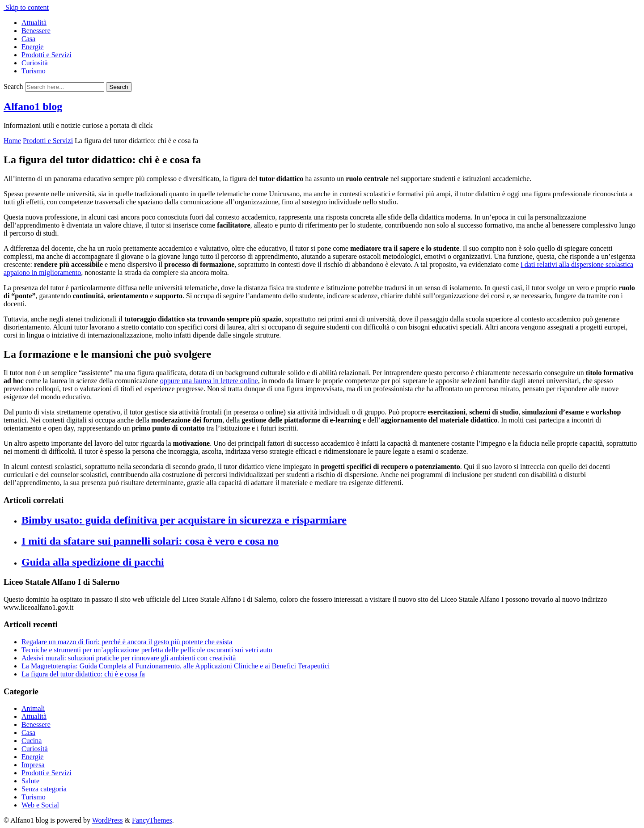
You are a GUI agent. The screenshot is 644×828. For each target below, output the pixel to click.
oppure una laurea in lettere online (209, 381)
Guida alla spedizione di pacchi (93, 562)
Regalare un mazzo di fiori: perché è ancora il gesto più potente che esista (127, 642)
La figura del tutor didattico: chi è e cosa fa (83, 674)
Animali (33, 708)
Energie (32, 47)
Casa (28, 39)
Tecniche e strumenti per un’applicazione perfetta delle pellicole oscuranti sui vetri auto (147, 650)
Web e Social (40, 805)
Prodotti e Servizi (47, 55)
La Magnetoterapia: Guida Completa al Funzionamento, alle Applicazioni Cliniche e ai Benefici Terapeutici (176, 666)
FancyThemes (152, 820)
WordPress (108, 820)
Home (12, 141)
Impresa (33, 765)
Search (13, 87)
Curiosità (35, 63)
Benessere (36, 31)
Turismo (34, 71)
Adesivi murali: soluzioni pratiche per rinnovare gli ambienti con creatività (129, 658)
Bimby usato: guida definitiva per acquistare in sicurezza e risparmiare (184, 520)
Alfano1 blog (33, 106)
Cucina (32, 741)
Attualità (34, 23)
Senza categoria (44, 789)
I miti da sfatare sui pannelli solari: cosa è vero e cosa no (150, 541)
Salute (30, 781)
